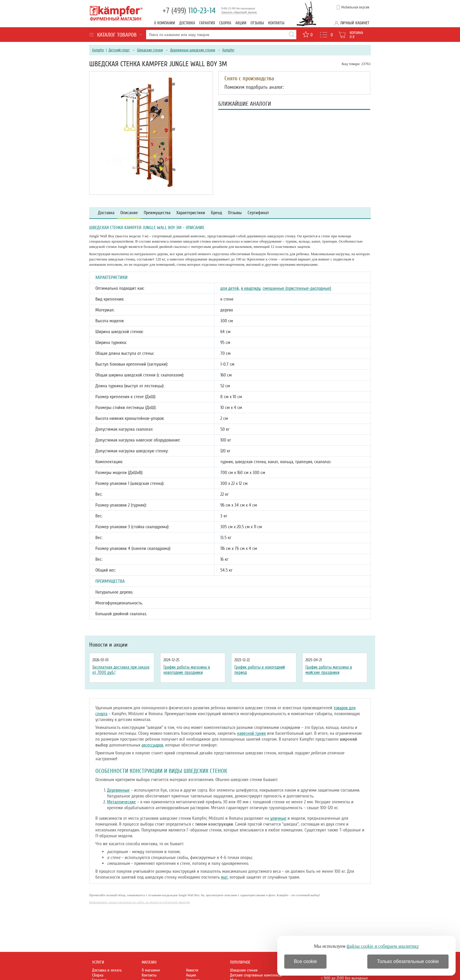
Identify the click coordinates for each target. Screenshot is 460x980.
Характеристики (191, 213)
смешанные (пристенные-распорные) (297, 288)
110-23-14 (189, 11)
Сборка (225, 23)
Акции (241, 23)
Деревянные (118, 790)
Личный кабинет (355, 23)
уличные (278, 818)
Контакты (276, 23)
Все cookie (305, 961)
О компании (165, 23)
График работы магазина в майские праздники (329, 670)
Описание (129, 213)
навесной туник (251, 733)
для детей (230, 288)
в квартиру (251, 288)
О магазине (151, 970)
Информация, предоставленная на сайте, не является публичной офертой (139, 902)
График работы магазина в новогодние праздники (187, 670)
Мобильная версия (355, 7)
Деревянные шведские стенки (193, 50)
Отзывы (257, 23)
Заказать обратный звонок (239, 12)
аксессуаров (152, 745)
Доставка (187, 23)
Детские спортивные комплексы (256, 975)
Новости (192, 970)
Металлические (121, 802)
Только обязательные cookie (408, 961)
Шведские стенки (150, 50)
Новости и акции (108, 645)
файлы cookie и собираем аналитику (383, 946)
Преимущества (157, 213)
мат (224, 877)
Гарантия (207, 23)
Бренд (217, 213)
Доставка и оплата (107, 970)
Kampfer (98, 50)
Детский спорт (119, 50)
